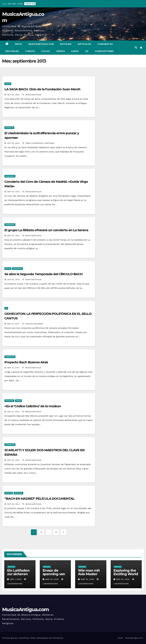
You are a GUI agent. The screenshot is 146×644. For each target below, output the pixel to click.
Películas (18, 493)
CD (87, 51)
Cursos (30, 51)
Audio (75, 51)
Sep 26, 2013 (13, 460)
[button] (136, 48)
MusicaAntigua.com (41, 44)
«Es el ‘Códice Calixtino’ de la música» (33, 406)
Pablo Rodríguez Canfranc (39, 143)
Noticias (66, 44)
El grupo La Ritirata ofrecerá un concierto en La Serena (46, 230)
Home (120, 638)
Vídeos (61, 51)
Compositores (104, 51)
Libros (18, 401)
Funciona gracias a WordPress (16, 638)
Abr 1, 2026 (16, 579)
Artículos (84, 44)
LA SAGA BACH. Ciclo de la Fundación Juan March (42, 89)
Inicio (19, 44)
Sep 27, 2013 (13, 324)
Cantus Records (33, 324)
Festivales (12, 51)
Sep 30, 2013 (13, 95)
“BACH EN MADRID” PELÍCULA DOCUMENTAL (39, 499)
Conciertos (105, 44)
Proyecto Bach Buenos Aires (26, 362)
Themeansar (58, 638)
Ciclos (46, 51)
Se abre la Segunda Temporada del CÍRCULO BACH (43, 274)
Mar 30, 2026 (52, 579)
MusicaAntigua (32, 95)
